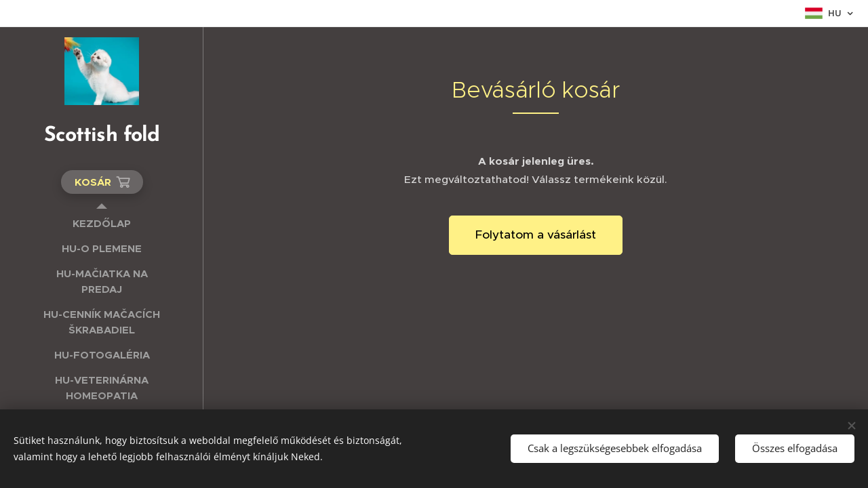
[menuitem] (102, 223)
